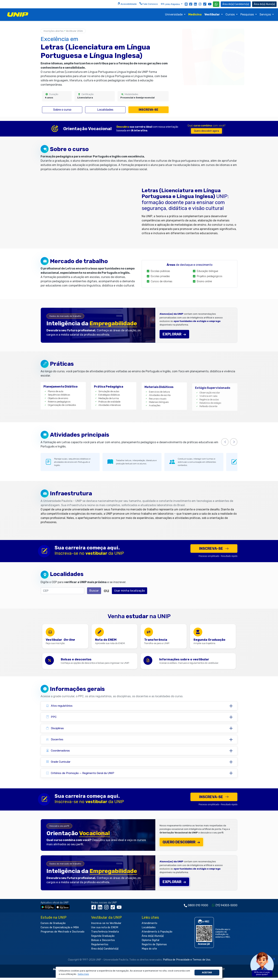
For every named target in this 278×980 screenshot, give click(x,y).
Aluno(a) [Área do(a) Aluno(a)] (264, 4)
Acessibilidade (127, 4)
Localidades (105, 110)
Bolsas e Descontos (103, 943)
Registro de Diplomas (154, 947)
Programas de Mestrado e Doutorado (62, 934)
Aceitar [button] (207, 972)
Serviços (266, 14)
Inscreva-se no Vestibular (106, 926)
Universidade (174, 14)
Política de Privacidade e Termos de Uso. (187, 962)
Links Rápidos (171, 4)
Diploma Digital (150, 943)
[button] (83, 974)
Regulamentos (100, 947)
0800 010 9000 (198, 908)
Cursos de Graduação (53, 926)
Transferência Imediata (105, 934)
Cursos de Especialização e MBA (60, 930)
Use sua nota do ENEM (105, 930)
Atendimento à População (157, 934)
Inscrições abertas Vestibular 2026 (63, 31)
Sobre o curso (62, 110)
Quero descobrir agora (206, 131)
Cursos (230, 14)
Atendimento (149, 926)
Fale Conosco (149, 4)
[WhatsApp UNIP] (216, 4)
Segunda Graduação (103, 938)
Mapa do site (149, 951)
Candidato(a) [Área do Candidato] (236, 4)
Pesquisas (248, 14)
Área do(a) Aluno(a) (153, 938)
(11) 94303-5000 (226, 908)
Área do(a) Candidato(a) (105, 951)
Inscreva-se (148, 110)
